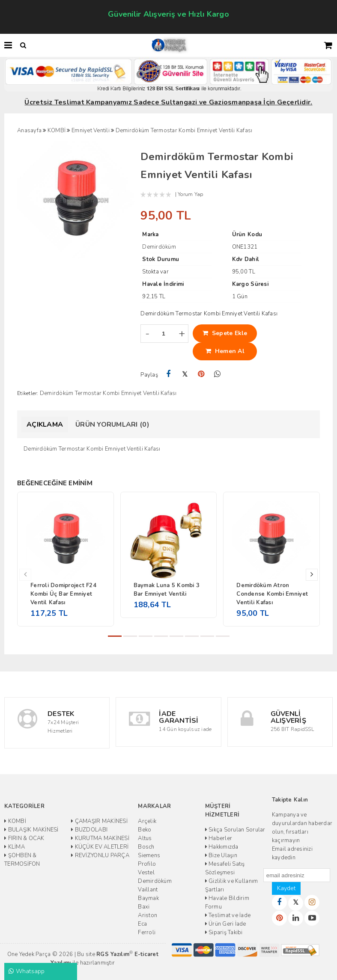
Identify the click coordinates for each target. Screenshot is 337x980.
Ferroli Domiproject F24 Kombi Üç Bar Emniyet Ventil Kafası (63, 594)
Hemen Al (225, 351)
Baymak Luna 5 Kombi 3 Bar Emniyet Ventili (167, 590)
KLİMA (15, 847)
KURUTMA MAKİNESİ (100, 838)
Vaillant (148, 890)
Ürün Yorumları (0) (112, 425)
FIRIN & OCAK (24, 838)
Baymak (148, 898)
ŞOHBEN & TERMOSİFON (22, 860)
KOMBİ (15, 821)
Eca (142, 924)
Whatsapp (27, 971)
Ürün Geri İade (226, 924)
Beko (145, 830)
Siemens (149, 855)
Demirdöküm (155, 881)
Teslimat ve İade (228, 915)
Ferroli (147, 932)
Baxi (144, 907)
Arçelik (147, 821)
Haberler (219, 838)
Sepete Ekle (225, 333)
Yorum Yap (190, 194)
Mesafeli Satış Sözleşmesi (225, 868)
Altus (145, 838)
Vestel (146, 873)
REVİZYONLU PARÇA (100, 855)
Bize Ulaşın (221, 855)
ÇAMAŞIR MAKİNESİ (99, 821)
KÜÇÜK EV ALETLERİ (100, 847)
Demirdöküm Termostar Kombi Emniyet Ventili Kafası (108, 393)
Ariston (148, 915)
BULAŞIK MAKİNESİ (31, 830)
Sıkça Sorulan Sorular (235, 830)
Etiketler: (28, 393)
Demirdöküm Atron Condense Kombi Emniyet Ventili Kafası (272, 594)
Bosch (146, 847)
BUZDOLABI (89, 830)
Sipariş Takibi (224, 932)
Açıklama (45, 425)
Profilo (147, 864)
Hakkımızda (222, 847)
